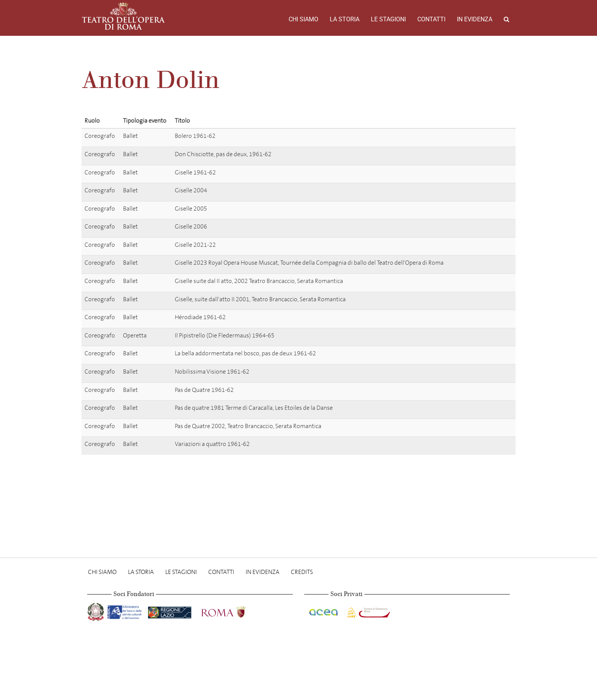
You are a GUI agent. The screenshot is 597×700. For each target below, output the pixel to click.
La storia (345, 19)
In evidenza (475, 19)
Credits (302, 572)
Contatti (431, 19)
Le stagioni (388, 19)
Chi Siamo (303, 19)
